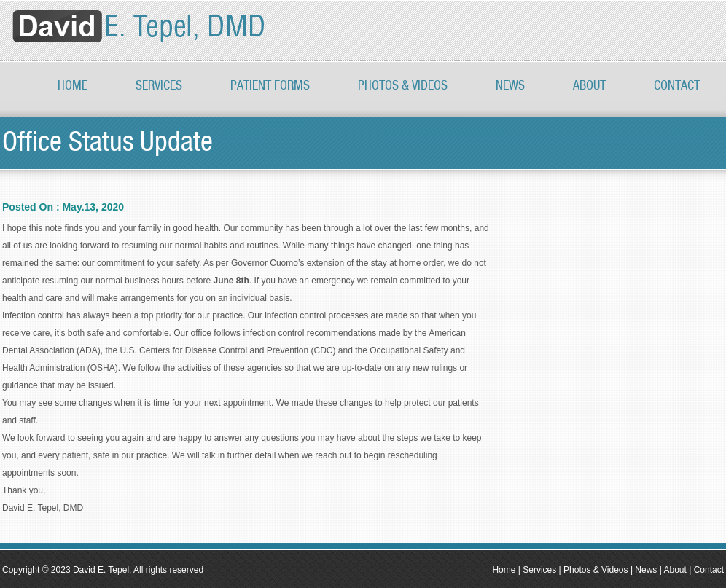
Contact (677, 86)
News (510, 86)
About (589, 86)
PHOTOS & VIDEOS (403, 86)
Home (73, 86)
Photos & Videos (596, 570)
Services (159, 86)
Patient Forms (270, 86)
